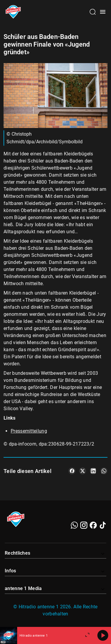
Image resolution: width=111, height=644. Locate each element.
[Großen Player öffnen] (87, 635)
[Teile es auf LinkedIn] (93, 471)
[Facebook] (93, 525)
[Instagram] (84, 525)
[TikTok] (103, 525)
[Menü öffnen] (103, 12)
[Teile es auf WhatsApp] (104, 471)
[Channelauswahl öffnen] (93, 12)
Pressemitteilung (29, 431)
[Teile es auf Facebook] (72, 471)
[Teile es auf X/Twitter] (83, 471)
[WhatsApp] (74, 525)
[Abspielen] (103, 635)
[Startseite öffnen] (13, 12)
